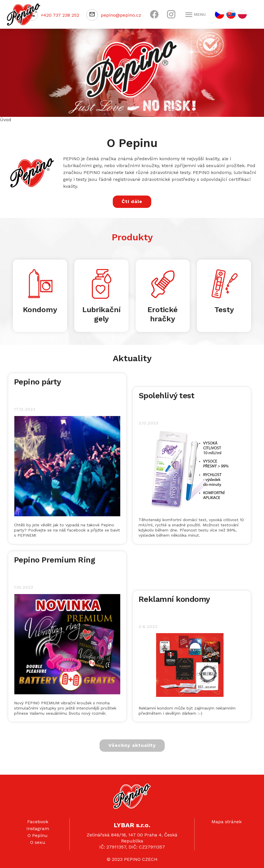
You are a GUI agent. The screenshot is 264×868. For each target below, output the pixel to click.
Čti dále (132, 201)
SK (231, 14)
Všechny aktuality (132, 745)
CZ (220, 14)
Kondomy (40, 310)
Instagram (38, 829)
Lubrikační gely (101, 314)
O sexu (38, 842)
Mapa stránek (227, 822)
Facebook (38, 822)
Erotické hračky (163, 314)
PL (242, 14)
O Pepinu (38, 835)
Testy (224, 310)
